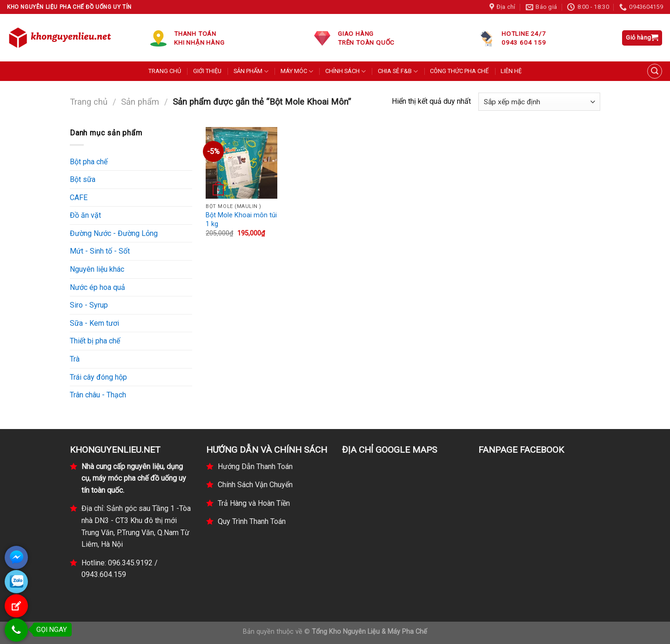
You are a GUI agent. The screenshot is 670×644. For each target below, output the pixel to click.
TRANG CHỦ (165, 71)
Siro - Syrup (89, 305)
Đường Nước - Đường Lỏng (114, 233)
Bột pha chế (89, 162)
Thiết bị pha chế (95, 341)
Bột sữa (83, 179)
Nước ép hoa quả (97, 287)
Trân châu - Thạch (98, 395)
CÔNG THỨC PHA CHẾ (459, 71)
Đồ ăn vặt (85, 215)
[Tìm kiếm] (655, 71)
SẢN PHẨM (251, 71)
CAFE (79, 198)
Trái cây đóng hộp (98, 377)
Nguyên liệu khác (97, 269)
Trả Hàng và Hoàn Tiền (254, 503)
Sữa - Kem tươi (94, 323)
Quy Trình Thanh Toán (252, 521)
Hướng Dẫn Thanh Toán (255, 466)
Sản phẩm (140, 102)
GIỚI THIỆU (207, 71)
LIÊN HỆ (511, 71)
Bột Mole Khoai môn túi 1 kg (241, 220)
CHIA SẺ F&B (398, 71)
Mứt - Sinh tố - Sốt (100, 251)
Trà (75, 359)
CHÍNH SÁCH (345, 71)
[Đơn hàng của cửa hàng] (539, 102)
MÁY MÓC (297, 71)
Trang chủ (89, 102)
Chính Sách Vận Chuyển (255, 485)
